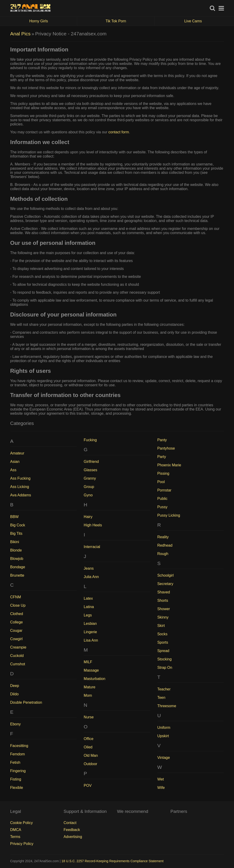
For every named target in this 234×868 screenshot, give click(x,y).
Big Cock (18, 525)
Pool (161, 482)
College (17, 622)
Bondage (18, 567)
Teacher (164, 689)
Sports (163, 642)
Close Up (18, 605)
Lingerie (90, 632)
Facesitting (19, 746)
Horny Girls (53, 21)
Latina (89, 607)
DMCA (16, 830)
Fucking (90, 440)
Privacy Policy (22, 844)
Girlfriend (91, 462)
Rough (163, 554)
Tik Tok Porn (130, 21)
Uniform (164, 728)
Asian (15, 462)
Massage (91, 670)
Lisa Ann (91, 640)
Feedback (72, 830)
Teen (161, 698)
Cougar (16, 631)
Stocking (164, 659)
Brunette (17, 575)
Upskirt (163, 736)
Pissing (163, 473)
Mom (88, 695)
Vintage (164, 758)
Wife (161, 788)
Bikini (15, 542)
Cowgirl (16, 639)
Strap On (165, 668)
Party (162, 457)
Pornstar (164, 490)
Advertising (73, 837)
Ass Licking (20, 487)
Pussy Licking (169, 515)
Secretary (165, 584)
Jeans (89, 568)
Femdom (18, 754)
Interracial (92, 547)
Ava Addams (21, 495)
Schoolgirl (165, 575)
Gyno (88, 495)
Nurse (89, 717)
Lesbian (90, 624)
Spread (163, 651)
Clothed (17, 614)
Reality (163, 537)
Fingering (18, 771)
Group (89, 487)
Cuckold (17, 656)
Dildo (14, 694)
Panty (162, 440)
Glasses (91, 470)
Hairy (88, 517)
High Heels (93, 525)
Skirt (161, 626)
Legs (88, 615)
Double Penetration (26, 702)
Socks (162, 634)
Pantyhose (166, 448)
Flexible (17, 788)
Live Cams (193, 21)
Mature (90, 687)
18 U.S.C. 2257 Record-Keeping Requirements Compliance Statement (113, 861)
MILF (88, 662)
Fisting (16, 779)
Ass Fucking (20, 478)
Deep (15, 686)
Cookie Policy (22, 823)
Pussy (162, 507)
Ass (13, 470)
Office (89, 739)
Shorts (163, 601)
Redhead (165, 545)
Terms (15, 837)
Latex (88, 598)
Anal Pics (21, 34)
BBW (14, 517)
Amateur (17, 453)
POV (88, 786)
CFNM (16, 597)
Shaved (164, 592)
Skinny (163, 617)
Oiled (88, 747)
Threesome (167, 706)
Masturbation (95, 679)
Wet (161, 779)
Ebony (16, 724)
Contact (70, 823)
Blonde (16, 550)
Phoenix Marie (169, 465)
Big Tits (16, 533)
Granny (90, 478)
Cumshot (18, 664)
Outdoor (91, 764)
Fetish (15, 762)
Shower (164, 609)
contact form (119, 132)
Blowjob (17, 559)
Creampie (18, 647)
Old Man (91, 755)
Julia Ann (91, 577)
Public (162, 499)
